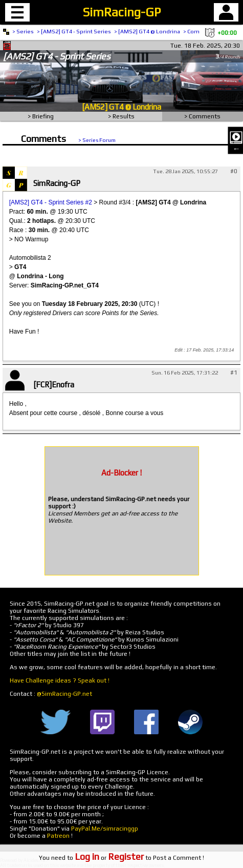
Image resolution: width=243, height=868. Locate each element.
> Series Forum (97, 140)
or (109, 858)
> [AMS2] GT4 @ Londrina (147, 31)
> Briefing (41, 116)
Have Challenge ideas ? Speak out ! (60, 680)
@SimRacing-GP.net (64, 694)
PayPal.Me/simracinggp (105, 829)
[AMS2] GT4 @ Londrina (121, 107)
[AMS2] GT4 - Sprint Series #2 (51, 202)
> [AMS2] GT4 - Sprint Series (74, 31)
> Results (121, 116)
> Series (23, 31)
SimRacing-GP (122, 12)
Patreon (58, 836)
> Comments (202, 116)
